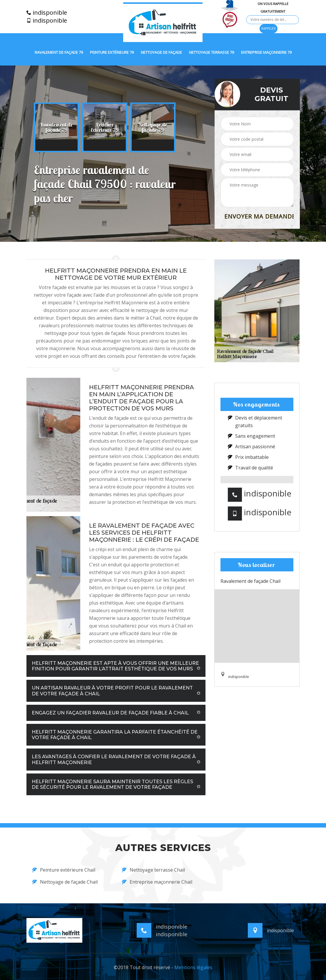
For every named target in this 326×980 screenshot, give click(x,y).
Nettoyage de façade (161, 53)
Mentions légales (193, 967)
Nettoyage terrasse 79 (212, 53)
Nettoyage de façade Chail (65, 882)
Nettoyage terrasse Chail (153, 870)
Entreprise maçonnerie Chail (157, 882)
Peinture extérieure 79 (112, 53)
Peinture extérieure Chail (64, 870)
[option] (56, 127)
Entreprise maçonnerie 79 (266, 53)
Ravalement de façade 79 (59, 53)
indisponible (47, 13)
